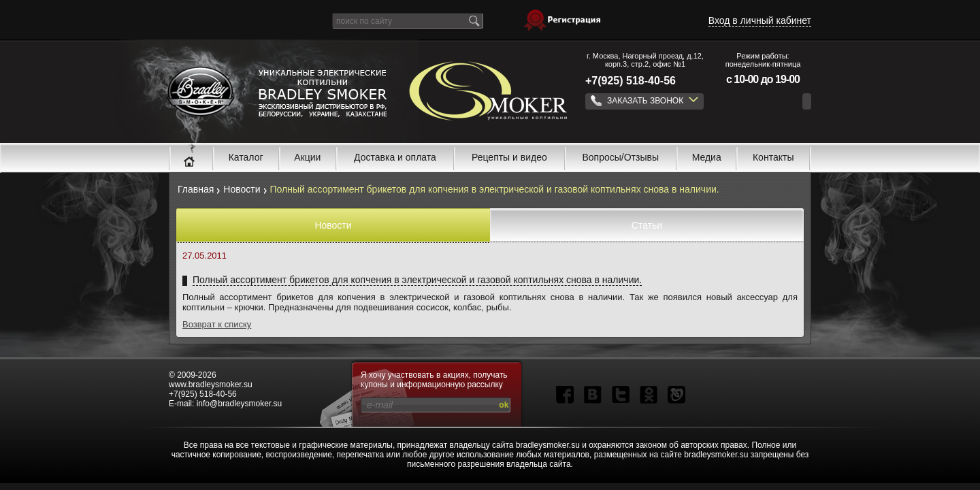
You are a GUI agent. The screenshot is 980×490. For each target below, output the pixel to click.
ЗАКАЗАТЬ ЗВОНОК (644, 101)
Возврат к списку (217, 324)
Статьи (647, 225)
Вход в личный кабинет (760, 20)
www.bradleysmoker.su (211, 385)
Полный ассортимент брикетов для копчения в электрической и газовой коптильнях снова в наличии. (417, 280)
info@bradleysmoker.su (240, 404)
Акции (307, 157)
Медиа (707, 157)
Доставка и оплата (395, 157)
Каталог (246, 157)
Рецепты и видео (509, 157)
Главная (196, 189)
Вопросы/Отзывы (621, 157)
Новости (242, 189)
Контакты (773, 157)
